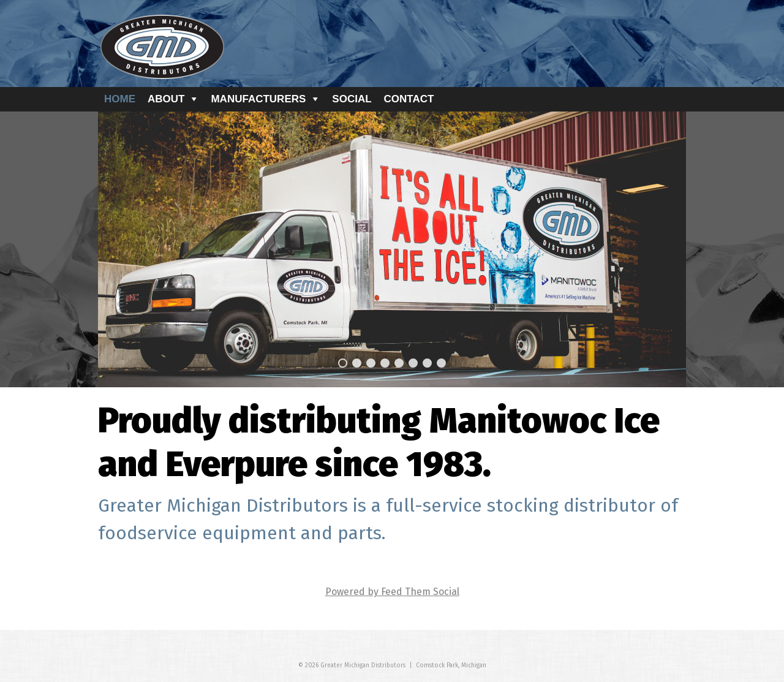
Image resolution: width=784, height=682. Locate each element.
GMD (162, 47)
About (166, 99)
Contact (409, 99)
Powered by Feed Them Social (392, 592)
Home (120, 99)
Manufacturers (258, 99)
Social (352, 99)
